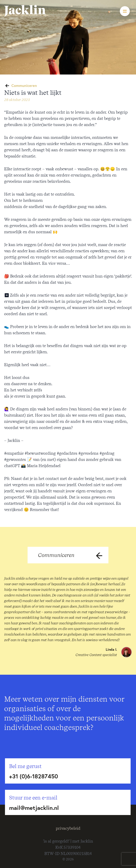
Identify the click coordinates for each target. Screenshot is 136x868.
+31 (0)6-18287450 (34, 776)
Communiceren (24, 85)
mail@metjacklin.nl (34, 808)
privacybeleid (68, 828)
